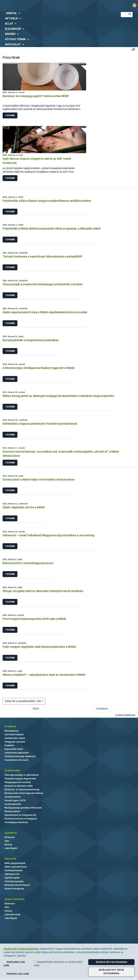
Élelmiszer (10, 837)
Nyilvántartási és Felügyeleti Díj (20, 815)
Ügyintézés (11, 833)
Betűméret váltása (133, 49)
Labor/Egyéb (11, 848)
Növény (8, 845)
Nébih (46, 5)
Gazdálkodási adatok (15, 738)
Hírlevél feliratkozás (14, 889)
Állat (7, 841)
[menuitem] (58, 13)
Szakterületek (12, 770)
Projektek (9, 745)
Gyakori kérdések (15, 899)
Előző (36, 709)
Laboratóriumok (12, 915)
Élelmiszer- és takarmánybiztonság (22, 790)
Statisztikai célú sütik (14, 964)
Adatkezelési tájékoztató (17, 753)
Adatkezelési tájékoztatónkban (21, 949)
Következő (102, 709)
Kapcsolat (10, 859)
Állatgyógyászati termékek (18, 782)
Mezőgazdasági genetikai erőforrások (23, 808)
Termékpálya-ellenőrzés (16, 822)
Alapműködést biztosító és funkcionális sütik (58, 964)
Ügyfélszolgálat (12, 878)
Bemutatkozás (12, 731)
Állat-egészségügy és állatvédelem (22, 775)
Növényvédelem (12, 811)
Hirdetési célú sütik (16, 974)
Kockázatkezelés (13, 804)
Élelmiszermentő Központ (17, 885)
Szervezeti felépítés (14, 735)
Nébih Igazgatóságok (15, 863)
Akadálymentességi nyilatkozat (20, 756)
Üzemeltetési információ (17, 760)
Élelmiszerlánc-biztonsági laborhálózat (24, 793)
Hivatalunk (10, 726)
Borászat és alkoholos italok (19, 786)
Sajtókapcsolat (12, 874)
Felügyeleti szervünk (15, 742)
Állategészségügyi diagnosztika (20, 779)
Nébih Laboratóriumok (16, 867)
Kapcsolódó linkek (14, 749)
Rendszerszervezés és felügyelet (21, 819)
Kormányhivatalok (14, 870)
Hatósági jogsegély (14, 881)
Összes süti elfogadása (111, 962)
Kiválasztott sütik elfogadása (111, 972)
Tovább (10, 115)
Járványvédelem (13, 797)
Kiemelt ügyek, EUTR (15, 800)
